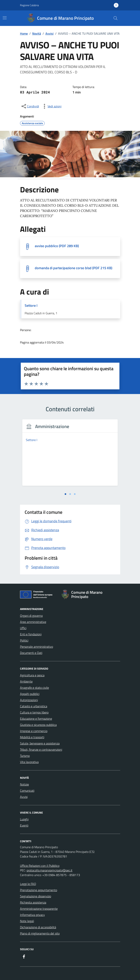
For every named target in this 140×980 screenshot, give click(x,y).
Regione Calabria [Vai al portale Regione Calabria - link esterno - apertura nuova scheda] (29, 5)
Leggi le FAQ (28, 884)
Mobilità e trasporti (32, 737)
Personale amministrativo (37, 647)
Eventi (24, 825)
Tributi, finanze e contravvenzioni (41, 750)
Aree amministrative (33, 622)
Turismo (25, 756)
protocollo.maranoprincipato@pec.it (50, 870)
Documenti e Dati (31, 653)
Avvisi (24, 797)
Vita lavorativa (29, 762)
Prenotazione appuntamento (39, 890)
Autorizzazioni (29, 700)
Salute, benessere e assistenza (40, 743)
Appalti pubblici (30, 694)
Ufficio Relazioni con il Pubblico (40, 866)
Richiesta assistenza (33, 902)
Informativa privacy (32, 915)
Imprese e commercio (34, 731)
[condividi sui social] (30, 106)
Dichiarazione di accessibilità (38, 927)
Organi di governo (31, 616)
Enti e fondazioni (31, 634)
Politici (24, 640)
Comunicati (27, 791)
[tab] (65, 494)
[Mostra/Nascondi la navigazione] (5, 18)
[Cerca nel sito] (115, 18)
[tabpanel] (70, 455)
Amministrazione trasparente (39, 909)
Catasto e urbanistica (34, 706)
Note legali (27, 921)
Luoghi (24, 819)
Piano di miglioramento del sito (40, 933)
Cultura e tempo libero (34, 712)
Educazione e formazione (36, 719)
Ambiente (26, 681)
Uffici (23, 628)
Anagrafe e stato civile (34, 688)
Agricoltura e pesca (32, 675)
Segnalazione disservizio (36, 896)
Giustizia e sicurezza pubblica (38, 725)
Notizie (24, 784)
